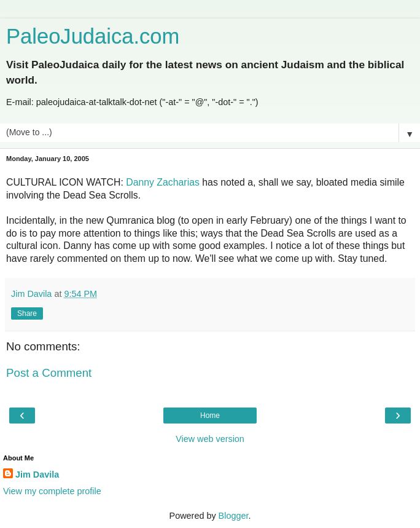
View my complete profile (52, 491)
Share (27, 313)
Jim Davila (37, 475)
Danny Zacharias (163, 182)
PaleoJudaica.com (93, 36)
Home (210, 416)
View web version (210, 439)
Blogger (234, 516)
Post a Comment (49, 373)
